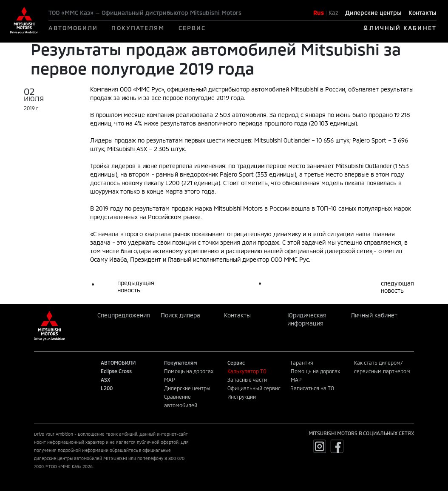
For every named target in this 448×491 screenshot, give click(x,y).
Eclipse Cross (116, 371)
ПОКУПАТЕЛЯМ (138, 28)
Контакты (422, 13)
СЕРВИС (192, 28)
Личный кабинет (374, 315)
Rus (319, 13)
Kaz (333, 13)
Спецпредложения (124, 315)
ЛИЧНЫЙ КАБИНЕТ (403, 28)
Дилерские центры (373, 13)
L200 (107, 388)
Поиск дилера (180, 315)
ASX (105, 380)
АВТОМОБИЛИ (73, 28)
